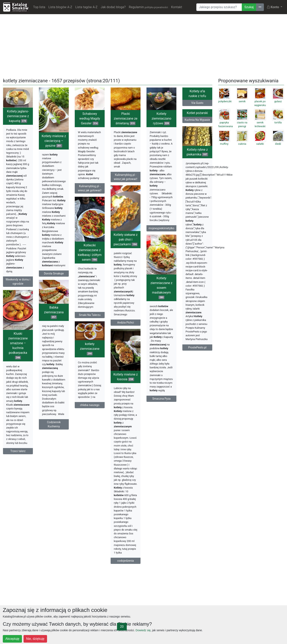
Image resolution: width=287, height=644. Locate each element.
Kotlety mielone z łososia (126, 377)
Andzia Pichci (126, 322)
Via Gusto (197, 103)
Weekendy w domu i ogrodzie (18, 282)
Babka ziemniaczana (54, 312)
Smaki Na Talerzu (90, 315)
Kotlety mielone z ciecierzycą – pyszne (54, 141)
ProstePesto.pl (197, 347)
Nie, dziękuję (35, 639)
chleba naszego (90, 405)
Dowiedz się (143, 630)
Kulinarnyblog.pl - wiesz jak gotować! (90, 188)
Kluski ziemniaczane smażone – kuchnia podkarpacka (18, 346)
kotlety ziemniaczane (90, 349)
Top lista (39, 7)
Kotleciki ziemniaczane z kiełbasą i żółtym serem (90, 252)
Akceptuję (12, 639)
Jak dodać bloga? (113, 7)
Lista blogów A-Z (60, 7)
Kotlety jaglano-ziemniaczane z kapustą (18, 116)
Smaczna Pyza (161, 399)
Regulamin (148, 7)
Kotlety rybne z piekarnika (197, 152)
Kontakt (177, 7)
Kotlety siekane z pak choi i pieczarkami (126, 239)
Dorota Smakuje (54, 273)
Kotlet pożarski (197, 113)
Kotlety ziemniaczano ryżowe (162, 118)
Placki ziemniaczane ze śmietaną (126, 118)
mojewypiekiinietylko (161, 228)
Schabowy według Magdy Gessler (90, 118)
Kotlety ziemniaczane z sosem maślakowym (161, 288)
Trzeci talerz (18, 451)
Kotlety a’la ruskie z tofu (197, 94)
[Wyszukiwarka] (219, 7)
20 (122, 627)
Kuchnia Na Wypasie (197, 120)
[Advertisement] (143, 45)
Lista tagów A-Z (86, 7)
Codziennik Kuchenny (54, 424)
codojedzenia (126, 561)
